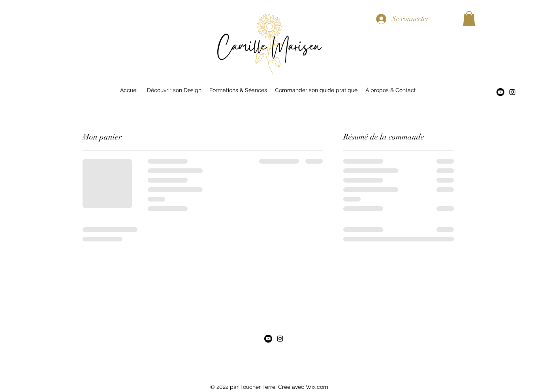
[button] (469, 18)
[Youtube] (500, 92)
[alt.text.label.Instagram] (512, 92)
